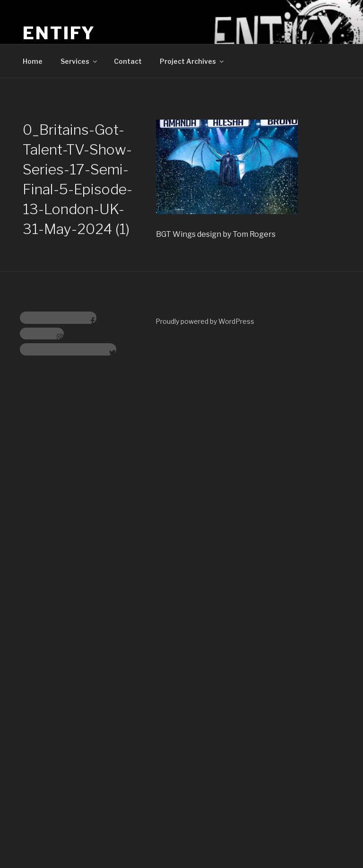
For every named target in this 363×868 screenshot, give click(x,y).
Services (79, 61)
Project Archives (192, 61)
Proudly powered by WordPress (205, 321)
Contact (128, 61)
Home (33, 61)
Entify (59, 33)
